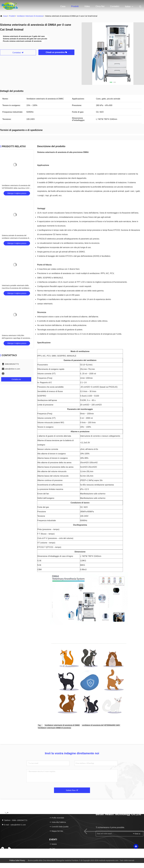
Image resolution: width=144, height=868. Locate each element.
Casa (63, 6)
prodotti (12, 16)
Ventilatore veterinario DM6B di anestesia (54, 728)
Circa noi (100, 6)
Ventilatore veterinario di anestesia (30, 16)
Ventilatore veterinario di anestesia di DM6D (62, 725)
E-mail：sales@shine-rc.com (14, 825)
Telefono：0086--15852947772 (14, 820)
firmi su (136, 834)
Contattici (115, 6)
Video (87, 6)
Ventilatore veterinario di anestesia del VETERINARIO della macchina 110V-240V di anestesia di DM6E (16, 188)
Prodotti (75, 6)
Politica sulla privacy (17, 860)
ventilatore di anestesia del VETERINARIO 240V (101, 725)
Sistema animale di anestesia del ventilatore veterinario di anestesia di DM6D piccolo (15, 238)
